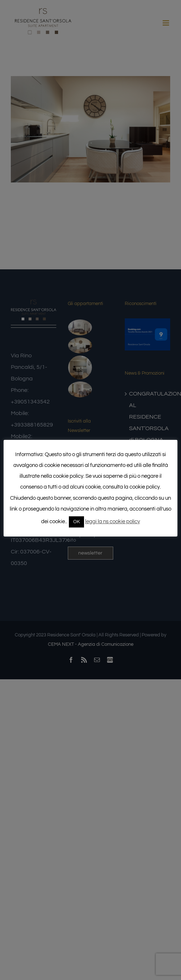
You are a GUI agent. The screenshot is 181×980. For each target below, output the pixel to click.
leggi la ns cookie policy (112, 522)
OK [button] (76, 522)
